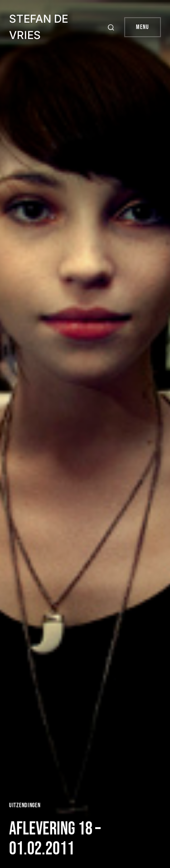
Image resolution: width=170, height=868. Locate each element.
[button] (112, 27)
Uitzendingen (25, 805)
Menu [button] (143, 27)
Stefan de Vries (39, 27)
